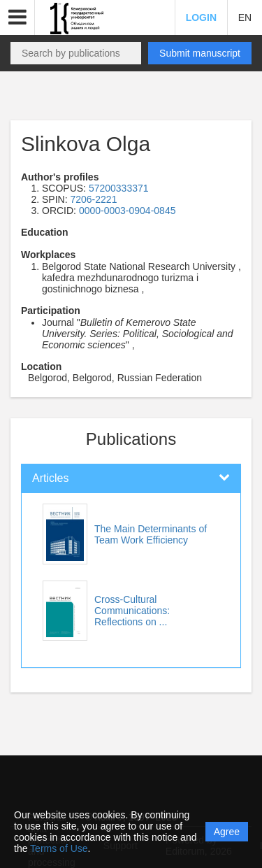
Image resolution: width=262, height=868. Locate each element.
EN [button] (245, 17)
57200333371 (119, 188)
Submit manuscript (200, 53)
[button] (17, 17)
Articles (50, 478)
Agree (227, 832)
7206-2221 (93, 199)
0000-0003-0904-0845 (128, 211)
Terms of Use (59, 848)
